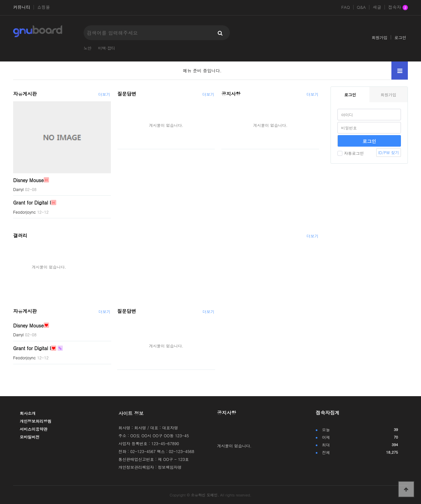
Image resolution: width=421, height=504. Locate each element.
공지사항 (231, 94)
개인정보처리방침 (36, 421)
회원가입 (380, 37)
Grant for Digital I (32, 203)
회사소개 (28, 413)
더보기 (104, 94)
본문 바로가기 (0, 0)
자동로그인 (351, 153)
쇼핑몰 (44, 7)
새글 (377, 7)
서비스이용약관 (34, 429)
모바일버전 (30, 437)
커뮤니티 (22, 7)
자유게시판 (25, 94)
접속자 (398, 8)
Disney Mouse (28, 180)
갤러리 (20, 235)
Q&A (361, 7)
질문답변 (127, 94)
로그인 (400, 37)
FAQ (345, 7)
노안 (87, 48)
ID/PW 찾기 (389, 152)
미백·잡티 (107, 48)
